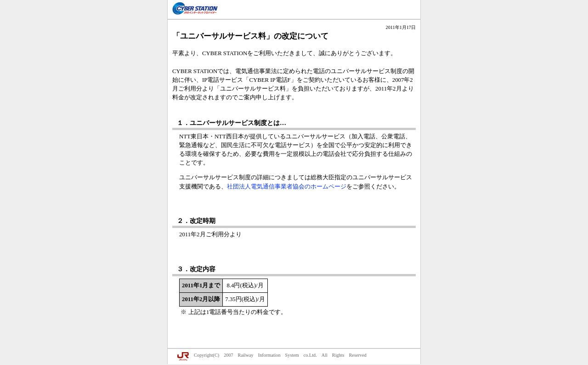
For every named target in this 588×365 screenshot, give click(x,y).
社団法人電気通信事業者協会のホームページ (287, 187)
